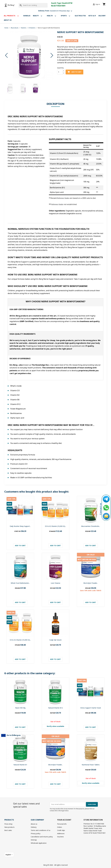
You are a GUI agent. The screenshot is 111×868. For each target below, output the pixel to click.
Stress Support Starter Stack (91, 708)
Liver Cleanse (55, 583)
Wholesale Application (39, 843)
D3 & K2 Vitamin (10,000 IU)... (55, 526)
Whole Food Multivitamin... (20, 583)
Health (52, 16)
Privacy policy (36, 833)
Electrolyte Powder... (91, 583)
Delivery (102, 16)
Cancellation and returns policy (42, 837)
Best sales (8, 830)
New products (9, 827)
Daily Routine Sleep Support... (20, 526)
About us (8, 20)
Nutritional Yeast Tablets (91, 765)
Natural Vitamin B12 (55, 708)
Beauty (39, 16)
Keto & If (92, 16)
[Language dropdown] (9, 855)
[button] (52, 55)
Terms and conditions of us (41, 830)
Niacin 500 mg (20, 708)
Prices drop (8, 824)
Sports (66, 16)
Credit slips (61, 830)
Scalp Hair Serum (55, 640)
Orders (60, 827)
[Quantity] (60, 72)
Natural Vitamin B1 (20, 765)
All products (12, 16)
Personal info (62, 824)
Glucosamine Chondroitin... (91, 526)
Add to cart (74, 72)
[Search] (33, 5)
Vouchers (60, 837)
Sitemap (34, 840)
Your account (64, 820)
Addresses (61, 833)
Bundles (27, 16)
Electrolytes (80, 16)
